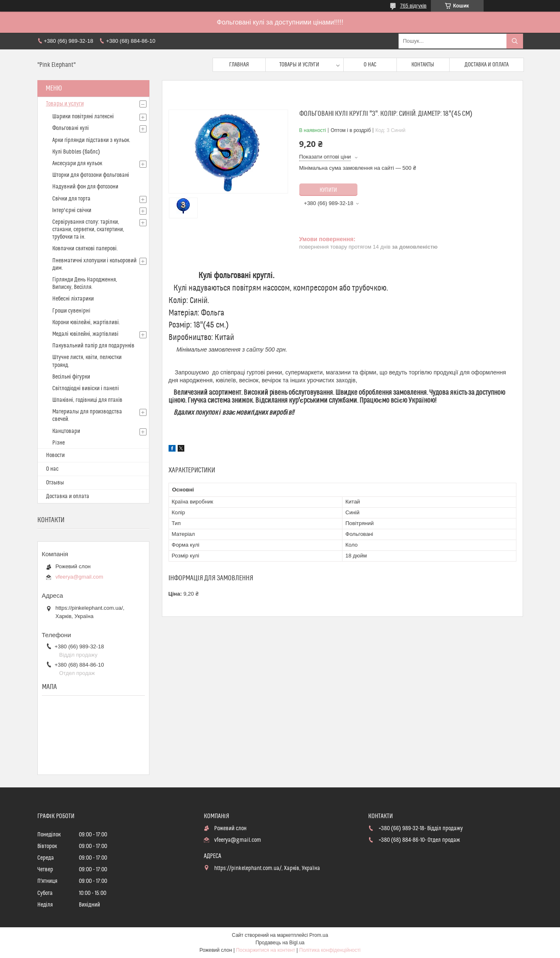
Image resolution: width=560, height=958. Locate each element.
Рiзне (59, 443)
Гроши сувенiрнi (71, 311)
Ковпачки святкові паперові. (85, 249)
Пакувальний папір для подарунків (93, 346)
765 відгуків (413, 6)
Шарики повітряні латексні (83, 117)
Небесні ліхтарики (73, 299)
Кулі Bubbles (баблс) (76, 152)
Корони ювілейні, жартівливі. (86, 323)
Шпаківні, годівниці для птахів (88, 400)
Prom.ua (319, 935)
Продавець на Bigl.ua (280, 943)
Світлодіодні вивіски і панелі (86, 389)
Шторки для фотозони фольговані (91, 175)
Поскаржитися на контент (266, 950)
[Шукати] (515, 41)
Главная (239, 65)
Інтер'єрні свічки (72, 210)
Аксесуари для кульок (77, 164)
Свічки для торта (71, 199)
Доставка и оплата (487, 65)
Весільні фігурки (71, 377)
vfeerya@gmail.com (79, 577)
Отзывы (55, 483)
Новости (55, 455)
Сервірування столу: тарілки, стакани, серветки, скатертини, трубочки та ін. (88, 230)
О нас (370, 65)
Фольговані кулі (71, 128)
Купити (328, 190)
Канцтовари (66, 431)
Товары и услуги (299, 65)
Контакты (423, 65)
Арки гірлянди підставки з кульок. (91, 140)
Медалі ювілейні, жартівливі (86, 334)
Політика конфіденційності (330, 950)
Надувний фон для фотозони (85, 187)
